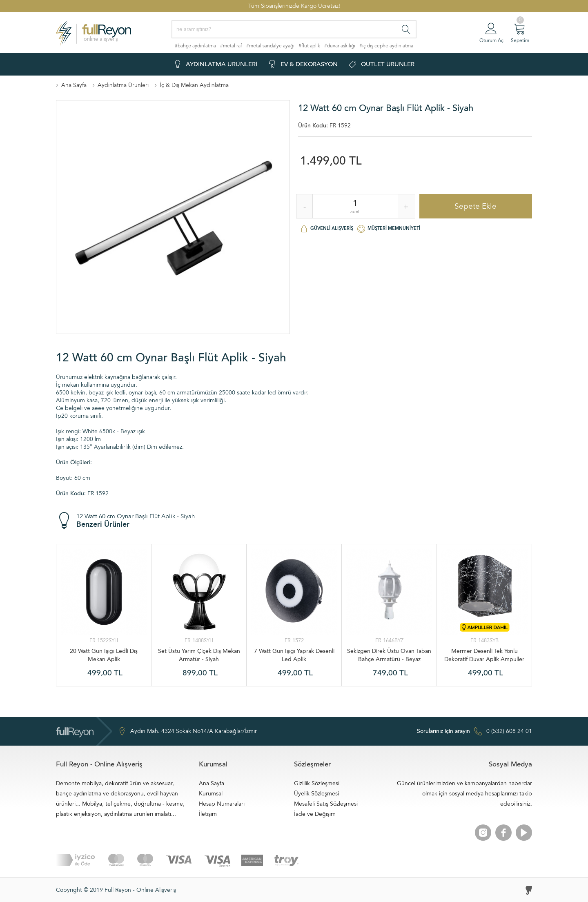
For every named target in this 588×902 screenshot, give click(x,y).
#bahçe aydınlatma (195, 46)
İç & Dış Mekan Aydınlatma (194, 85)
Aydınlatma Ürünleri (123, 85)
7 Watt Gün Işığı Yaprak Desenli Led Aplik (294, 655)
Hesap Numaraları (222, 804)
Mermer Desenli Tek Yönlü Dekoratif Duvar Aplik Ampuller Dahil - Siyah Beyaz (484, 655)
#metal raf (231, 46)
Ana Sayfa (74, 85)
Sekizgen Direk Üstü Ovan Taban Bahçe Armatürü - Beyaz (389, 655)
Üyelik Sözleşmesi (316, 794)
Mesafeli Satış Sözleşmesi (326, 804)
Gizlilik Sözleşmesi (317, 783)
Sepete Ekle (476, 206)
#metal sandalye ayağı (270, 46)
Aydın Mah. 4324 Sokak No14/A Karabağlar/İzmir (187, 731)
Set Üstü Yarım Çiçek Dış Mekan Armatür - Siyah (199, 655)
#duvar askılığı (340, 46)
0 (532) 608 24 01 (474, 731)
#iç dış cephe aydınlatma (386, 46)
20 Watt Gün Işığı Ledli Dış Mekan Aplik (104, 655)
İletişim (208, 814)
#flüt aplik (309, 46)
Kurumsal (211, 794)
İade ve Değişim (315, 814)
